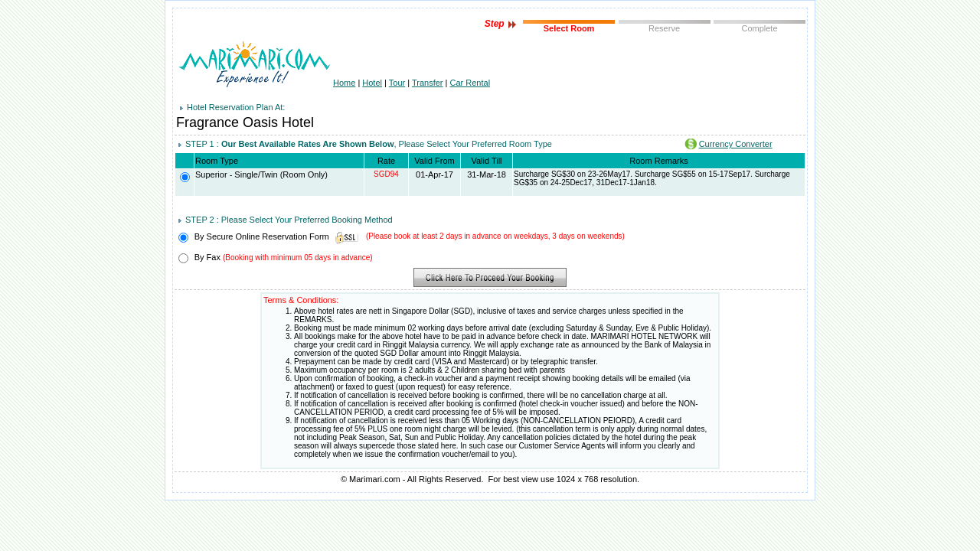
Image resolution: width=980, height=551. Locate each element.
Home (344, 83)
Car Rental (470, 83)
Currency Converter (736, 144)
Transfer (428, 83)
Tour (397, 83)
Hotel (372, 83)
